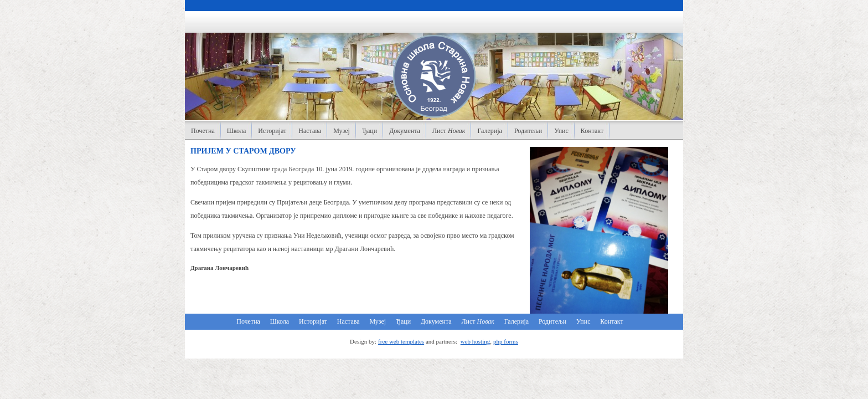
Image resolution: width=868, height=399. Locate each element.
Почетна (203, 131)
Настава (310, 131)
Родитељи (528, 131)
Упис (561, 131)
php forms (506, 341)
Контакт (592, 131)
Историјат (272, 131)
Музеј (342, 131)
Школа (236, 131)
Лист (449, 131)
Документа (405, 131)
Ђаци (370, 131)
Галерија (489, 131)
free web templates (401, 341)
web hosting (475, 341)
